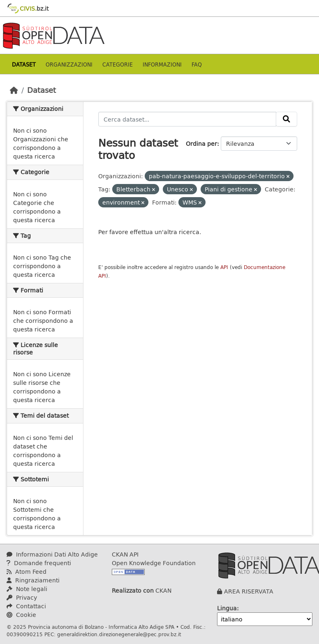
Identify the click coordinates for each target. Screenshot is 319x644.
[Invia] (287, 119)
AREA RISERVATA (249, 591)
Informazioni (162, 64)
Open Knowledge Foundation (154, 563)
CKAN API (125, 554)
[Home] (14, 90)
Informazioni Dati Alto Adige (52, 554)
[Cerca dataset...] (187, 119)
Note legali (27, 589)
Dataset (24, 64)
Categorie (118, 64)
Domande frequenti (39, 563)
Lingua (227, 608)
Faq (197, 64)
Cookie (21, 615)
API (224, 267)
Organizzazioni (69, 64)
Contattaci (26, 606)
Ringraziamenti (33, 580)
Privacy (22, 597)
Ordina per (201, 144)
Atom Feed (27, 572)
